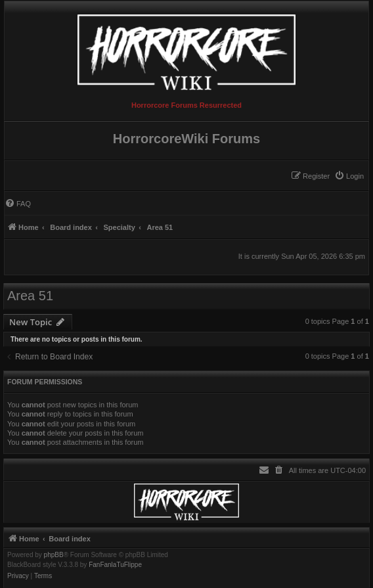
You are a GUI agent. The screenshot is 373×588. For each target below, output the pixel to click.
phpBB (54, 555)
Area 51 (30, 296)
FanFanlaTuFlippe (115, 565)
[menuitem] (349, 176)
